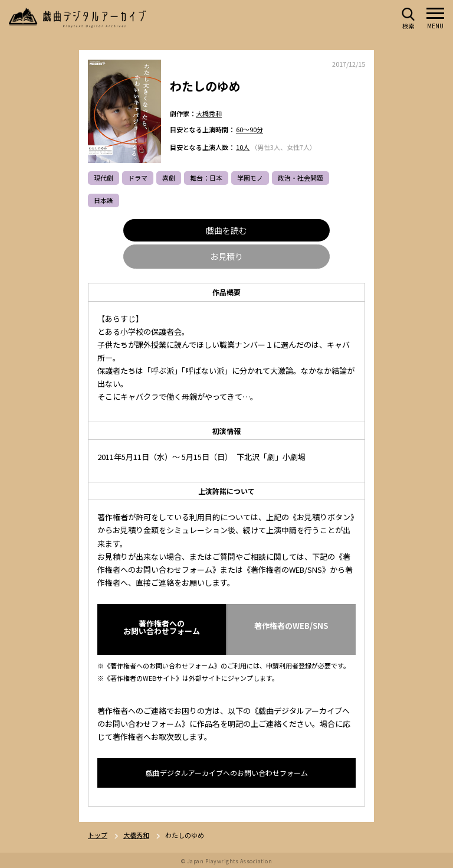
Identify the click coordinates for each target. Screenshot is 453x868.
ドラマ (138, 178)
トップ (98, 836)
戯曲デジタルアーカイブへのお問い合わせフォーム (227, 773)
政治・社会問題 (301, 178)
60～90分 (250, 130)
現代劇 (104, 178)
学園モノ (250, 178)
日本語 (104, 201)
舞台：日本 (206, 178)
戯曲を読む (226, 231)
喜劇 (169, 178)
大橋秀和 (209, 113)
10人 (243, 148)
